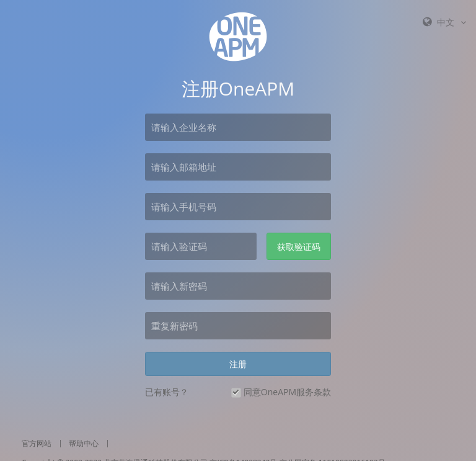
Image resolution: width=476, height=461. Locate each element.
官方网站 (37, 443)
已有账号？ (167, 392)
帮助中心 (84, 443)
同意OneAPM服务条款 (287, 392)
